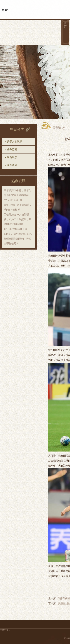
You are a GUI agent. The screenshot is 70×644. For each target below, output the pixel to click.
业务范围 (12, 149)
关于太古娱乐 (14, 142)
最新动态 (12, 157)
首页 (65, 25)
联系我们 (12, 165)
